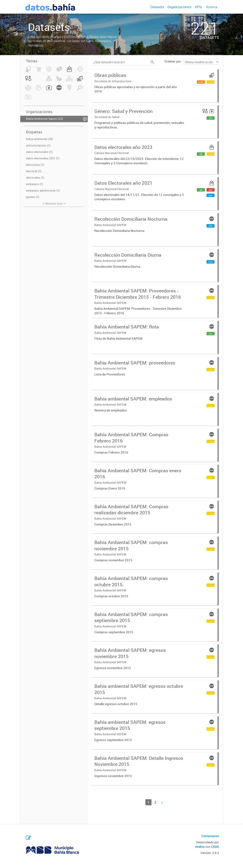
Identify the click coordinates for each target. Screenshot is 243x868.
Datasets (157, 7)
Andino (200, 847)
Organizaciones (179, 7)
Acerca (212, 7)
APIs (198, 7)
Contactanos (210, 836)
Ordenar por (172, 61)
